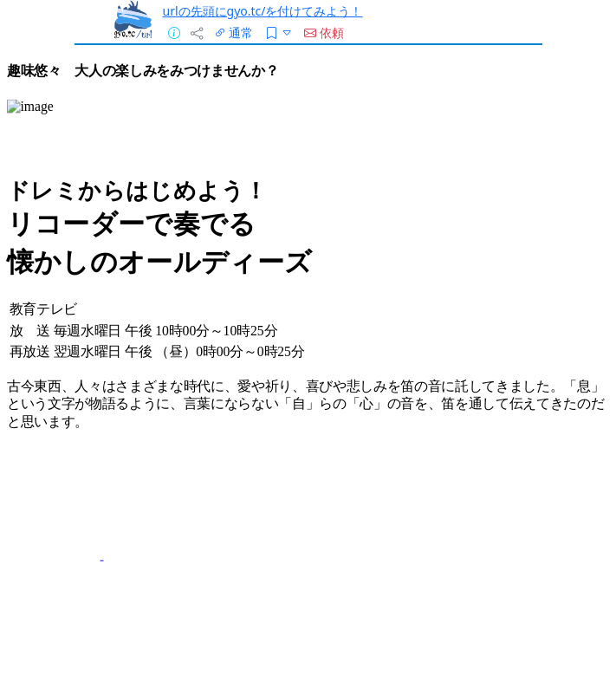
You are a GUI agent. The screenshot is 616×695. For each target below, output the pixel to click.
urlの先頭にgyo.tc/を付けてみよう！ (263, 11)
